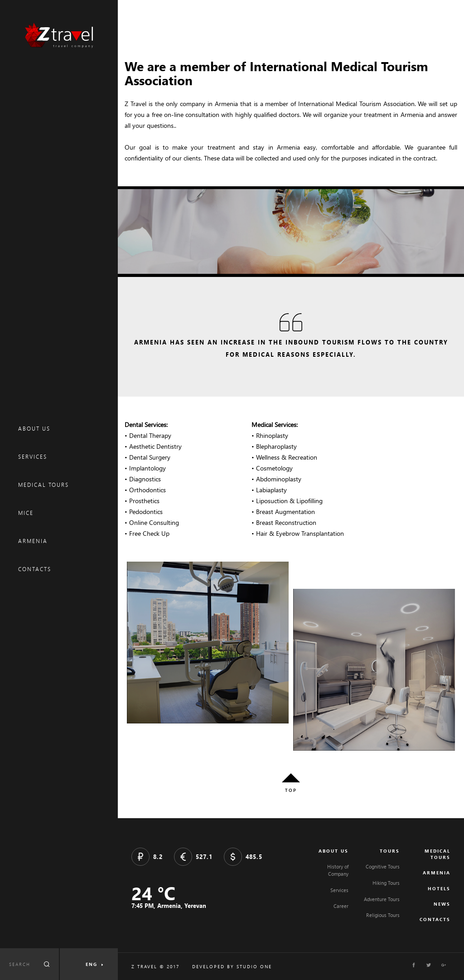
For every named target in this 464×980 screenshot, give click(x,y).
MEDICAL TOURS (43, 485)
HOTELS (439, 888)
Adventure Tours (382, 899)
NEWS (442, 904)
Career (341, 906)
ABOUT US (34, 429)
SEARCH (20, 964)
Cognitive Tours (383, 866)
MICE (26, 513)
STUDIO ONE (254, 966)
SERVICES (33, 457)
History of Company (338, 870)
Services (339, 890)
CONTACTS (35, 569)
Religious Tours (383, 915)
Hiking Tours (386, 883)
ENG (92, 964)
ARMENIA (33, 541)
